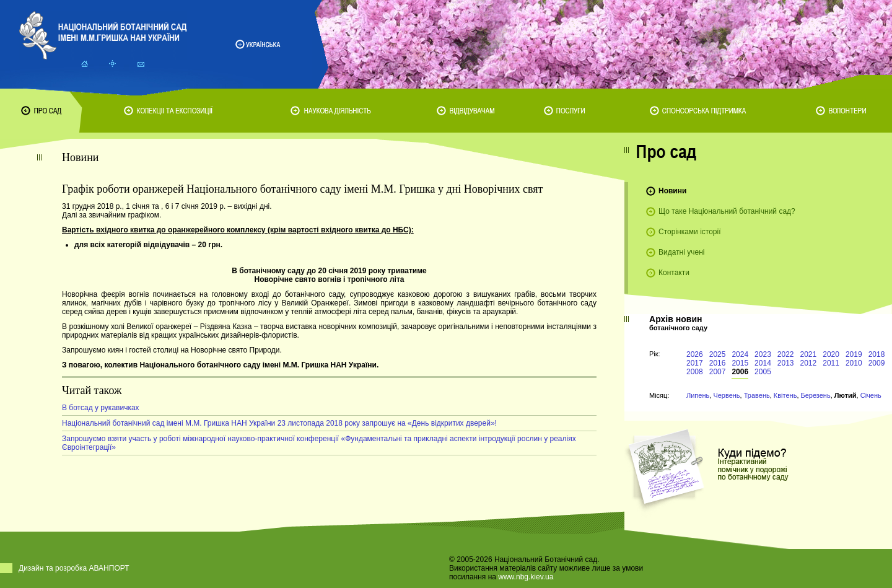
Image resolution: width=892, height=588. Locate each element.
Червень (726, 395)
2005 (763, 372)
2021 (809, 354)
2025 (718, 354)
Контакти (674, 273)
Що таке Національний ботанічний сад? (727, 211)
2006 (740, 372)
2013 (786, 363)
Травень (757, 395)
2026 (695, 354)
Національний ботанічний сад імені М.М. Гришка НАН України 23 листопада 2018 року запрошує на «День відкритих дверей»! (279, 423)
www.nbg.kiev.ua (526, 577)
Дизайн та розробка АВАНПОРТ (74, 568)
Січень (871, 395)
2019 (854, 354)
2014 (763, 363)
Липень (698, 395)
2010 (854, 363)
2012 (809, 363)
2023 (763, 354)
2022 (786, 354)
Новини (672, 191)
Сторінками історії (690, 232)
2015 (740, 363)
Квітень (785, 395)
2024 (740, 354)
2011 (831, 363)
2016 (718, 363)
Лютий (846, 395)
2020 (831, 354)
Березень (816, 395)
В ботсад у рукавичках (101, 408)
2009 (877, 363)
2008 (695, 372)
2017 (695, 363)
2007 (718, 372)
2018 (877, 354)
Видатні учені (681, 252)
